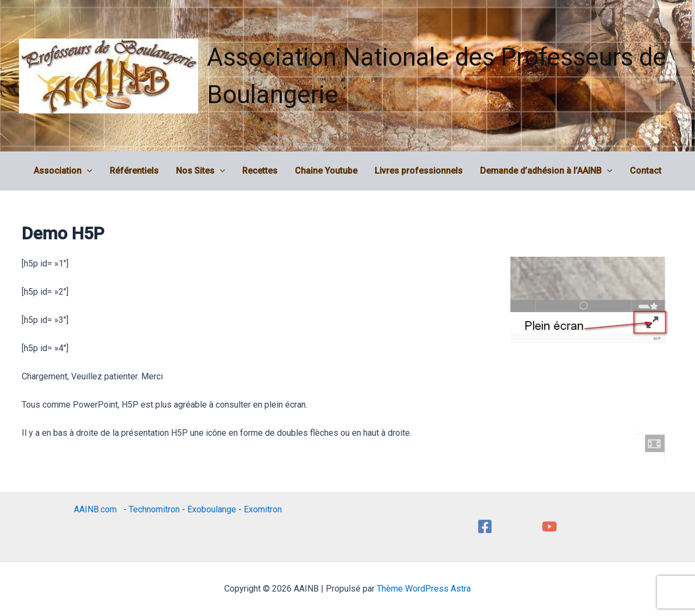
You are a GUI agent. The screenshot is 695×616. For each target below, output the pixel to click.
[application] (87, 171)
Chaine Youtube (326, 171)
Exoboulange (212, 509)
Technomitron (154, 509)
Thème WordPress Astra (424, 589)
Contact (646, 171)
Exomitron (263, 509)
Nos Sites (201, 171)
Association (63, 171)
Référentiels (134, 171)
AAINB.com (97, 509)
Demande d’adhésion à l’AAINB (546, 171)
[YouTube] (549, 526)
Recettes (260, 171)
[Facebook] (485, 526)
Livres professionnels (419, 171)
